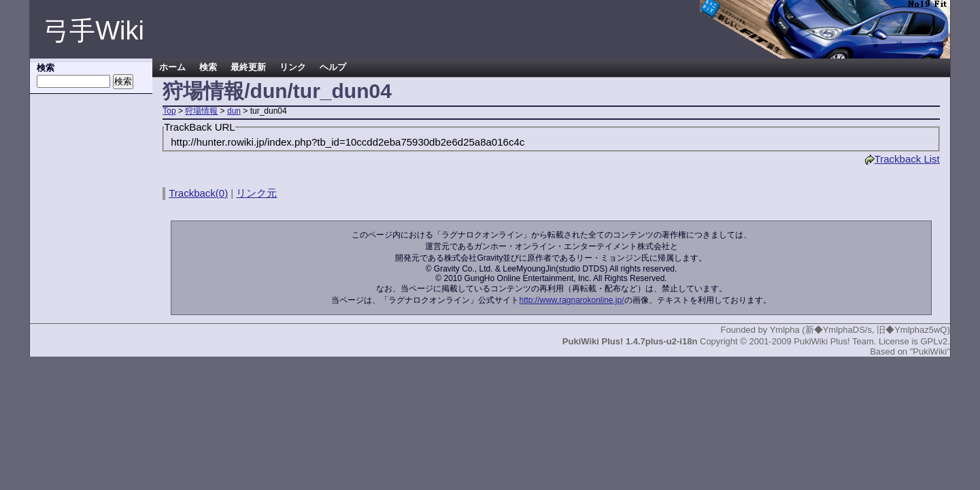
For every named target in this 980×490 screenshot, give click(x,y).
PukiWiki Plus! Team (834, 341)
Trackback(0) (198, 193)
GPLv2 (934, 341)
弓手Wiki (94, 31)
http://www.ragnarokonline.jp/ (571, 300)
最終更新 (248, 67)
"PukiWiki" (930, 352)
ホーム (172, 67)
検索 (208, 67)
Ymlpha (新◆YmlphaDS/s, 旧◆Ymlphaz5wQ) (860, 330)
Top (169, 111)
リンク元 (256, 193)
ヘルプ (333, 67)
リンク (293, 67)
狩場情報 (201, 111)
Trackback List (902, 159)
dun (234, 111)
